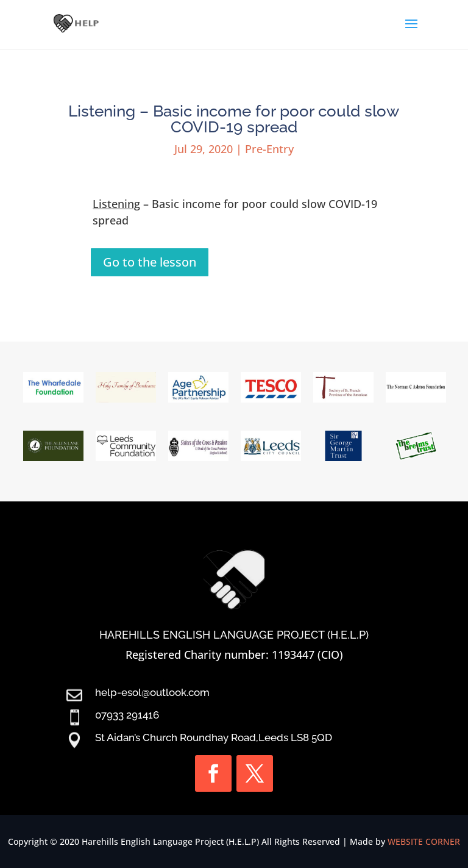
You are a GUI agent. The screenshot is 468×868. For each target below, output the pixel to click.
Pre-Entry (269, 149)
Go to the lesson (150, 262)
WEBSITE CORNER (424, 841)
